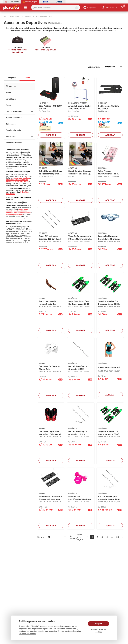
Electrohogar (14, 16)
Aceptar (99, 624)
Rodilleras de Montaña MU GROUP (109, 107)
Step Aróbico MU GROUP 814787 (50, 107)
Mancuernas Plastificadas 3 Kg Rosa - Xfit (80, 498)
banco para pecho (22, 182)
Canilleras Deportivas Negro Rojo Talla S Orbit (50, 433)
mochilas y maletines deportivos (19, 213)
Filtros (27, 78)
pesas (21, 209)
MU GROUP (43, 103)
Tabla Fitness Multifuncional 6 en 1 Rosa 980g (108, 173)
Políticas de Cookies (27, 634)
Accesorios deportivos (43, 16)
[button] (77, 8)
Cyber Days (11, 194)
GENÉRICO (43, 168)
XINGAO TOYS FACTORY (78, 103)
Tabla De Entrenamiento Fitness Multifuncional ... (80, 237)
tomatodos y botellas (14, 214)
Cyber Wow (25, 192)
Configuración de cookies (99, 631)
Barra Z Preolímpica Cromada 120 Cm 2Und (109, 498)
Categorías (12, 78)
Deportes (27, 16)
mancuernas (17, 178)
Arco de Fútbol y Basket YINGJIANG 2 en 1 (80, 107)
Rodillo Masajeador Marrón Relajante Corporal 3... (48, 303)
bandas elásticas (20, 211)
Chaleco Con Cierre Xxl (109, 367)
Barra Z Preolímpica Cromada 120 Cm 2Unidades (78, 433)
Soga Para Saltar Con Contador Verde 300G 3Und (109, 433)
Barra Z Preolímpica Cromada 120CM (78, 368)
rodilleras (10, 180)
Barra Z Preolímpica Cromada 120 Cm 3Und (50, 237)
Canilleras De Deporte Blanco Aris (49, 368)
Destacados (113, 67)
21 (57, 537)
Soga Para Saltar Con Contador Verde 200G (79, 303)
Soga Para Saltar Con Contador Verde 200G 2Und (109, 303)
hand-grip (26, 178)
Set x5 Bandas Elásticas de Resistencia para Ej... (50, 172)
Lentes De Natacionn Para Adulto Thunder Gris (108, 238)
